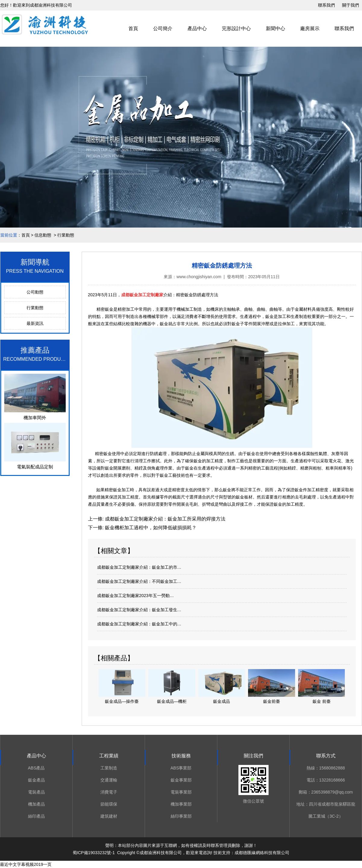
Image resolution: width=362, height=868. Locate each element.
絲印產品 (36, 816)
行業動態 (35, 308)
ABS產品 (36, 768)
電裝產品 (36, 792)
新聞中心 (275, 28)
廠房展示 (310, 28)
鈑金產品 (36, 780)
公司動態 (35, 292)
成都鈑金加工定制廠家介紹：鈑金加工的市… (139, 567)
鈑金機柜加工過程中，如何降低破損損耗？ (150, 528)
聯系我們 (326, 5)
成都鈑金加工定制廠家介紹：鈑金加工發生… (139, 610)
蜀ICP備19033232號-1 (94, 853)
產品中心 (197, 28)
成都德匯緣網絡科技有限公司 (262, 853)
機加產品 (36, 804)
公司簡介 (163, 28)
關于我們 (351, 5)
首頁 (133, 28)
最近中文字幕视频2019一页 (26, 864)
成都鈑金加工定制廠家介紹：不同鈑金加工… (139, 581)
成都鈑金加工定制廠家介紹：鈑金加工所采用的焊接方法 (165, 519)
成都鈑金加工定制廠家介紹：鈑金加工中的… (139, 624)
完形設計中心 (236, 28)
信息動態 (43, 235)
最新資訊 (35, 323)
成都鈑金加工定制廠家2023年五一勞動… (135, 596)
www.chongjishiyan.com (199, 277)
